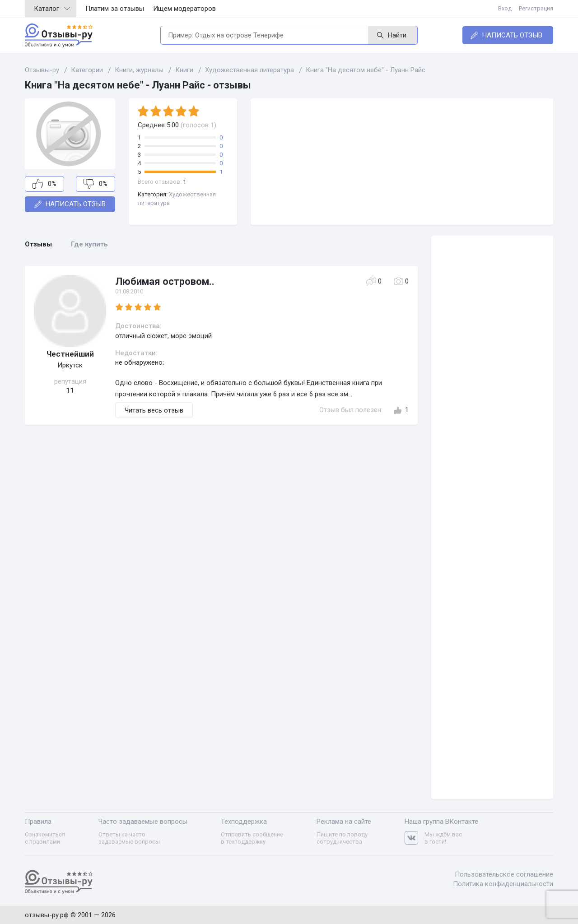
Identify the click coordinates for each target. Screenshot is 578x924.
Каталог (52, 9)
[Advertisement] (402, 162)
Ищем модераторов (184, 9)
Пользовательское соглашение (504, 874)
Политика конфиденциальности (503, 884)
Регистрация (536, 8)
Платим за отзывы (115, 9)
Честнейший (70, 354)
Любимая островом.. (165, 281)
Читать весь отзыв (154, 410)
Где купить (89, 244)
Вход (505, 8)
